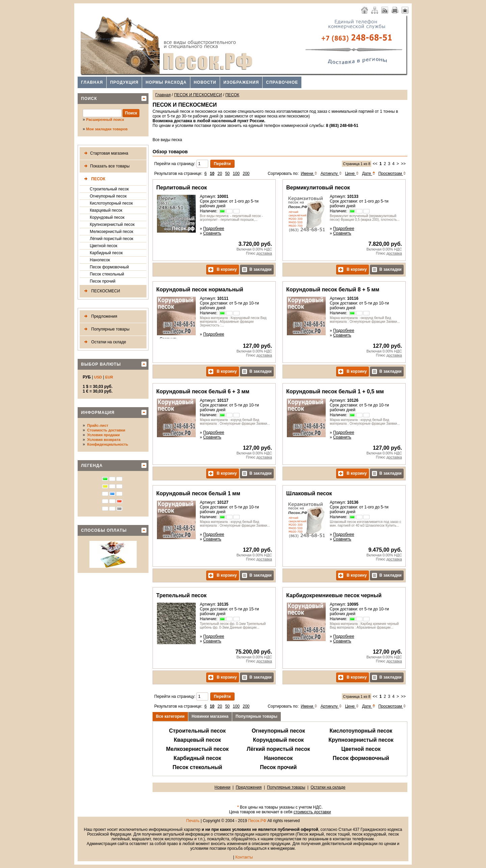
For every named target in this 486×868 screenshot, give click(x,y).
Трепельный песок (181, 595)
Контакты (244, 857)
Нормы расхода (166, 82)
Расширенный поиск (105, 120)
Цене (352, 174)
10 (212, 174)
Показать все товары (106, 166)
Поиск (89, 99)
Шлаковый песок (309, 493)
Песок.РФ (257, 821)
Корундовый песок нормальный (200, 290)
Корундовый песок (107, 217)
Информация (98, 413)
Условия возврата (104, 440)
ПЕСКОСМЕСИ (101, 291)
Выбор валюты (101, 364)
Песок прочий (103, 281)
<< (375, 164)
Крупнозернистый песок (112, 225)
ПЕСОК (93, 179)
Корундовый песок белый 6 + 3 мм (203, 391)
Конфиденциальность (107, 444)
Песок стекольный (107, 274)
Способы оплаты (104, 530)
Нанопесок (100, 260)
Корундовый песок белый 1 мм (198, 493)
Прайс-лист (98, 425)
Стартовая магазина (105, 153)
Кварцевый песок (106, 210)
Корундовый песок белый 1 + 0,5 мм (335, 391)
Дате (369, 174)
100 (236, 174)
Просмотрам (392, 174)
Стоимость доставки (106, 430)
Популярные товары (106, 329)
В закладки (257, 270)
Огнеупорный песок (108, 196)
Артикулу (331, 174)
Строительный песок (109, 189)
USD (98, 377)
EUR (109, 377)
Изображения (241, 82)
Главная (92, 82)
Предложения (99, 317)
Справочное (282, 82)
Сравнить (212, 233)
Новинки (223, 787)
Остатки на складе (104, 342)
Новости (205, 82)
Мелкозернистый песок (112, 232)
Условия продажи (103, 435)
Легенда (92, 466)
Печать (193, 821)
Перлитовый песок (182, 188)
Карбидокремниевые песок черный (334, 595)
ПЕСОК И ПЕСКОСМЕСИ (198, 95)
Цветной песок (103, 246)
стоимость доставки (312, 812)
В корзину (223, 270)
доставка (264, 253)
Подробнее (214, 229)
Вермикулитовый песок (318, 188)
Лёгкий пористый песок (112, 239)
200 (246, 174)
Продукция (124, 82)
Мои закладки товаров (107, 129)
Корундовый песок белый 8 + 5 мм (333, 290)
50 (227, 174)
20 (220, 174)
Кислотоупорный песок (111, 203)
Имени (309, 174)
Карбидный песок (106, 253)
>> (403, 164)
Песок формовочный (109, 267)
